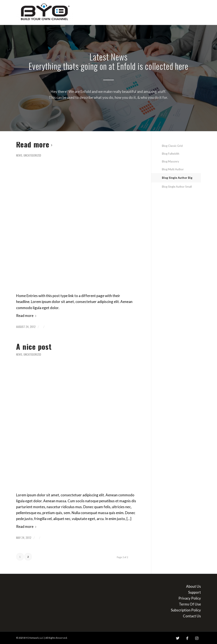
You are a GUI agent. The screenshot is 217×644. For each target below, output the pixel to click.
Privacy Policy (190, 598)
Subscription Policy (186, 610)
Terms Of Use (190, 604)
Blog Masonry (170, 161)
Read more (35, 144)
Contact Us (192, 616)
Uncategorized (32, 155)
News (19, 155)
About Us (193, 586)
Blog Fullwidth (171, 154)
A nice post (34, 346)
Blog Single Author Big (177, 178)
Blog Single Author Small (177, 187)
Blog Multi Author (173, 169)
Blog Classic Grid (172, 146)
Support (195, 592)
